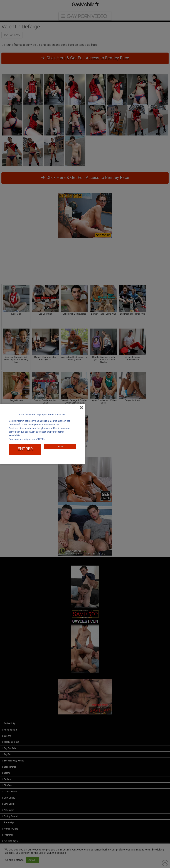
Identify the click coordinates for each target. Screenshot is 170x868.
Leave (60, 446)
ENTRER (25, 449)
